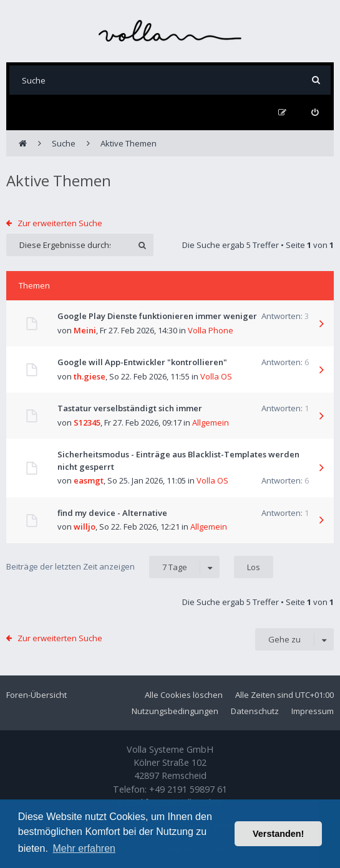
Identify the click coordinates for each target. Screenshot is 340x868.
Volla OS (216, 376)
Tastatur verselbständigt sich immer (130, 408)
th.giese (90, 376)
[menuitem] (315, 112)
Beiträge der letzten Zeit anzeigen (113, 567)
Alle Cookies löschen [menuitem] (184, 695)
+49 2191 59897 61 (188, 789)
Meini (85, 330)
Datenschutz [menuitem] (255, 711)
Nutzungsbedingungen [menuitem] (175, 711)
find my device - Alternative (112, 513)
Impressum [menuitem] (313, 711)
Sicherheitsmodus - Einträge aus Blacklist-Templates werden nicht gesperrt (178, 460)
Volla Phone (211, 330)
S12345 (87, 422)
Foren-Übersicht (36, 695)
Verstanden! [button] (278, 834)
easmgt (89, 480)
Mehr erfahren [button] (84, 848)
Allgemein (211, 422)
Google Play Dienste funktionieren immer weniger (157, 316)
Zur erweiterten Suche (60, 223)
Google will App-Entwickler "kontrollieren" (142, 362)
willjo (85, 527)
